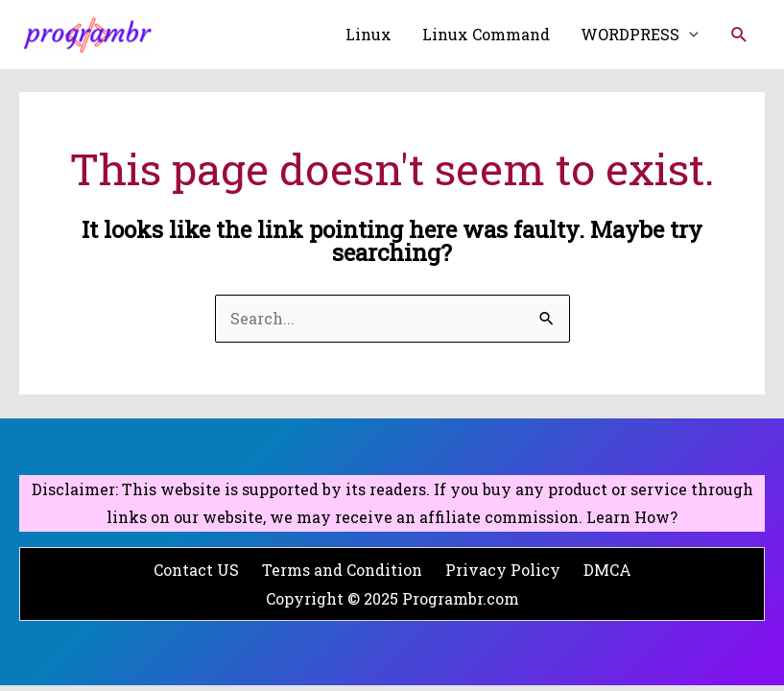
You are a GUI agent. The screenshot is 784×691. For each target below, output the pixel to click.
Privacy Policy (503, 570)
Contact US (196, 570)
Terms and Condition (342, 570)
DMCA (607, 570)
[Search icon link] (739, 35)
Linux (368, 34)
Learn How (628, 517)
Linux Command (486, 34)
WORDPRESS (630, 34)
